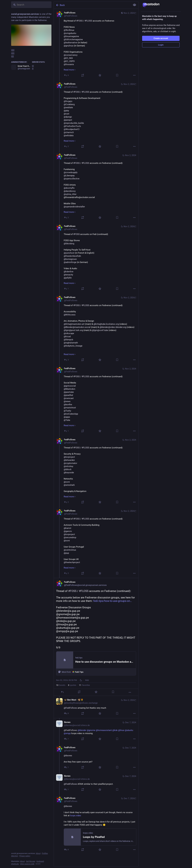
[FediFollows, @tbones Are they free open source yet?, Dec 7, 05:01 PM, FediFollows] (96, 758)
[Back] (92, 5)
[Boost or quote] (83, 75)
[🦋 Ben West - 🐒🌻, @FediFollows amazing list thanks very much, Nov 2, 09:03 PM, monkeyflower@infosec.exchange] (96, 707)
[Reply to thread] (66, 146)
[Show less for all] (134, 5)
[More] (134, 75)
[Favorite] (100, 75)
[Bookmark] (117, 75)
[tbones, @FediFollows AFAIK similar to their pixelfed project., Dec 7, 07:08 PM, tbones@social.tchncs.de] (96, 783)
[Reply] (66, 75)
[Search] (31, 5)
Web (87, 680)
